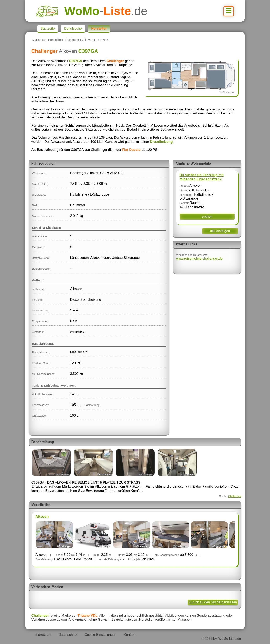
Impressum (43, 635)
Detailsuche (73, 29)
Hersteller (55, 40)
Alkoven (88, 40)
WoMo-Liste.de (230, 639)
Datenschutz (68, 635)
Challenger (72, 40)
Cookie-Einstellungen (101, 635)
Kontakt (130, 635)
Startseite (38, 40)
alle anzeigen (220, 231)
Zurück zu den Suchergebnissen (213, 602)
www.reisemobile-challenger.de (199, 259)
